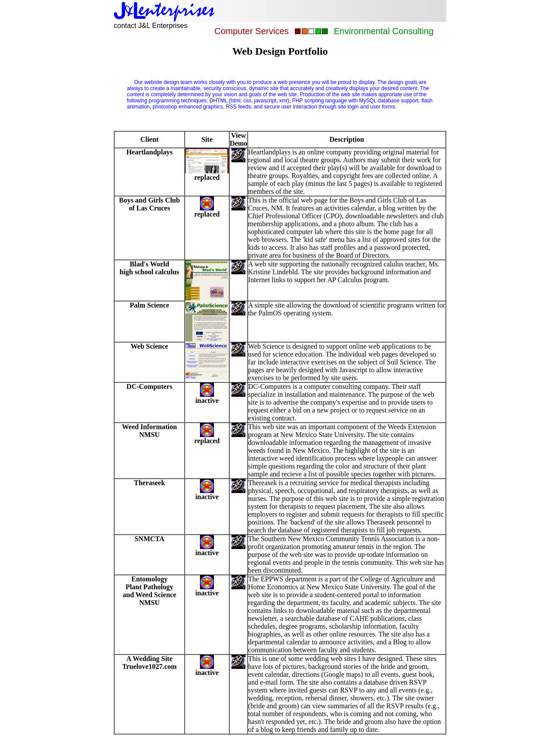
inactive (207, 590)
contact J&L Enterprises (150, 26)
